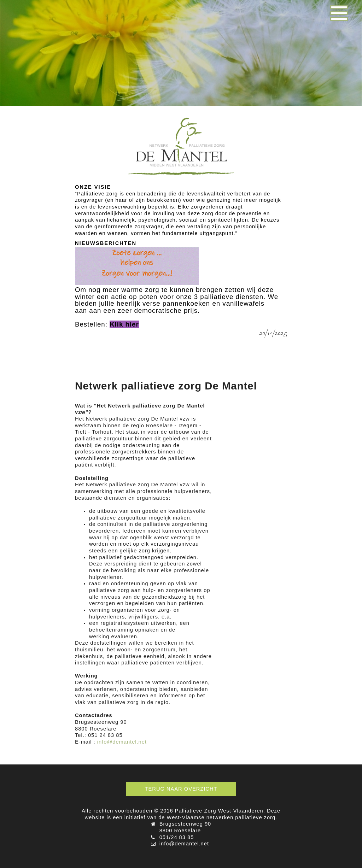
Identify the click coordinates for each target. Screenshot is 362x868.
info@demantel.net (123, 742)
